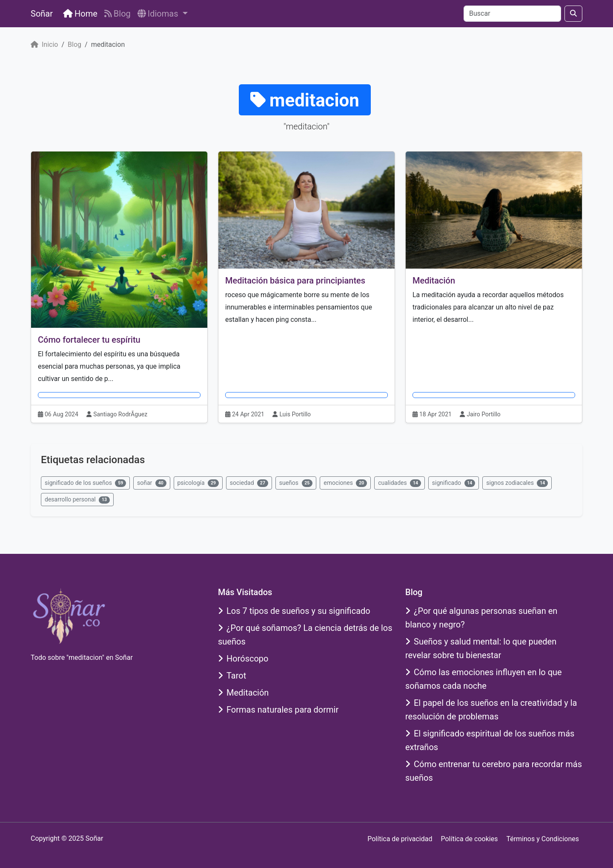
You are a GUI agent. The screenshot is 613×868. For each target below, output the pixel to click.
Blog (117, 14)
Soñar (42, 14)
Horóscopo (243, 659)
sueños (296, 483)
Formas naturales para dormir (278, 710)
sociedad (249, 483)
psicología (198, 483)
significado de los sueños (85, 483)
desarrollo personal (77, 500)
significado (454, 483)
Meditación (434, 281)
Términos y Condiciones (543, 839)
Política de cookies (469, 839)
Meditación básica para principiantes (295, 281)
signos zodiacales (517, 483)
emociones (345, 483)
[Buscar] (512, 14)
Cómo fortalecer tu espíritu (89, 340)
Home (80, 14)
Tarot (232, 676)
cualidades (400, 483)
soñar (152, 483)
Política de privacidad (400, 839)
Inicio (44, 44)
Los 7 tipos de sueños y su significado (294, 611)
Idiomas (159, 14)
